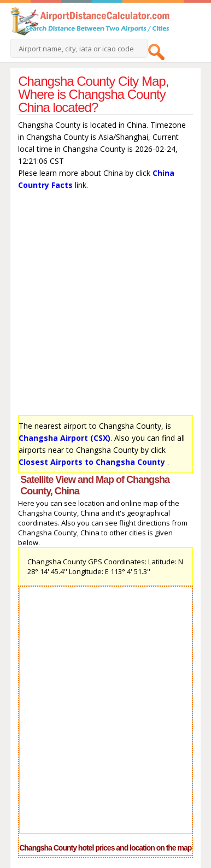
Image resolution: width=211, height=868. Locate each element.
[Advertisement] (106, 305)
